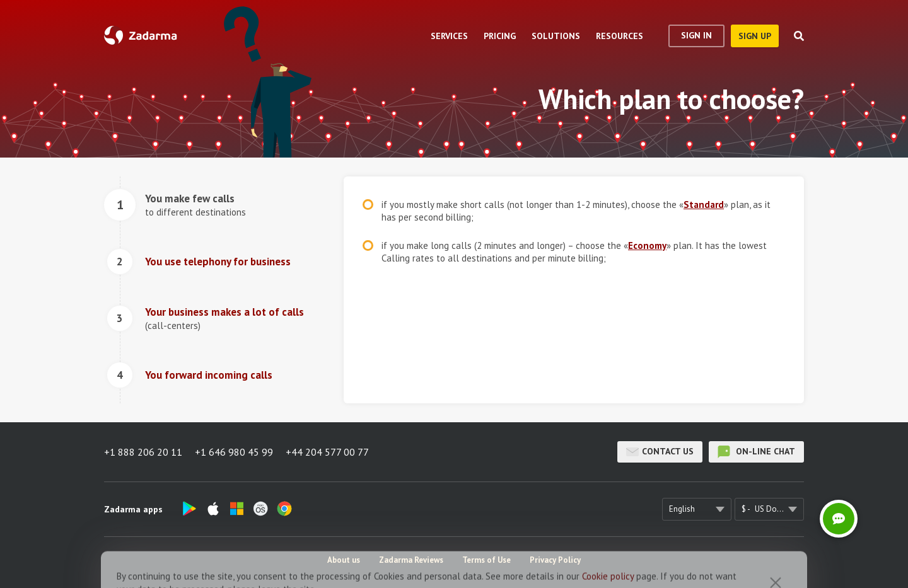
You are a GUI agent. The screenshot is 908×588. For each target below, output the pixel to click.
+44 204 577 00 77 (327, 452)
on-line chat (756, 452)
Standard (704, 205)
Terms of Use (486, 560)
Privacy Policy (555, 560)
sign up (755, 36)
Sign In (696, 35)
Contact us (660, 452)
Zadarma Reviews (411, 560)
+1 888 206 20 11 (143, 452)
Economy (647, 245)
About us (344, 560)
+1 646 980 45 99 (234, 452)
